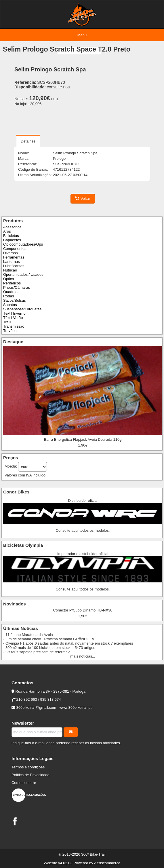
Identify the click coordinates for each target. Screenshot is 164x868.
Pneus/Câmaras (17, 287)
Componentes (15, 249)
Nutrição (10, 270)
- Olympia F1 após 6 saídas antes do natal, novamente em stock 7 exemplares (68, 643)
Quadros (10, 292)
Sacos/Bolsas (14, 300)
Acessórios (12, 227)
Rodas (8, 296)
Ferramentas (14, 257)
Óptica (8, 279)
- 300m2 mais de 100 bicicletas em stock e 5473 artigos (49, 648)
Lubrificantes (14, 266)
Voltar (83, 199)
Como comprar (24, 783)
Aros (7, 231)
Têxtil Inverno (14, 313)
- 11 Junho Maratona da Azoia (28, 635)
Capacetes (12, 240)
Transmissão (14, 326)
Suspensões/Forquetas (22, 309)
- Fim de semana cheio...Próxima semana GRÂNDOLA (49, 639)
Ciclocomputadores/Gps (23, 244)
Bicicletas (11, 236)
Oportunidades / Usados (23, 275)
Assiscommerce (107, 863)
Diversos (10, 253)
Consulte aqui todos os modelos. (83, 530)
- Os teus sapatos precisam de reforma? (36, 652)
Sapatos (10, 305)
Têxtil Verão (13, 318)
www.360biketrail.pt (76, 707)
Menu (82, 35)
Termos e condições (28, 767)
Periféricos (12, 283)
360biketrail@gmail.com (36, 707)
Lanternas (12, 262)
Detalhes (28, 141)
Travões (10, 331)
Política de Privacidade (30, 775)
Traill (7, 322)
